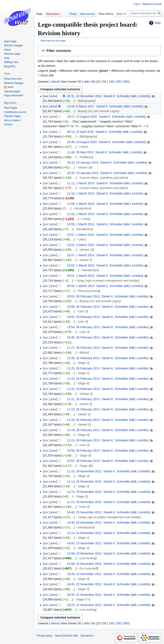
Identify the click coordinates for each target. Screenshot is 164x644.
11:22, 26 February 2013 (83, 389)
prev (53, 96)
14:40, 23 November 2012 (84, 512)
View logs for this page (53, 40)
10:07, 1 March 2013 (81, 255)
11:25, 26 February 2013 (83, 368)
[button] (99, 51)
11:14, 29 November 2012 (84, 482)
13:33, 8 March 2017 (81, 106)
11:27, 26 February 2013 (83, 348)
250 (119, 82)
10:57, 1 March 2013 (81, 235)
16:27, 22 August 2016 (82, 117)
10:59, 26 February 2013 (83, 451)
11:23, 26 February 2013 (83, 379)
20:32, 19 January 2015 (83, 173)
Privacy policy (45, 636)
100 (111, 82)
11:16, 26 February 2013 (83, 430)
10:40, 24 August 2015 (82, 142)
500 (126, 82)
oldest (55, 82)
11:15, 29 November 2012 (84, 471)
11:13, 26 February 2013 (83, 440)
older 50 (89, 82)
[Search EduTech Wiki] (146, 13)
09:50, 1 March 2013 (81, 286)
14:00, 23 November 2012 (84, 543)
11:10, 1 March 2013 (81, 193)
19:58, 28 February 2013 (83, 307)
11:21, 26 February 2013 (83, 399)
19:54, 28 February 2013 (83, 327)
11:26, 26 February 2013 (83, 358)
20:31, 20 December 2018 (84, 96)
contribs (144, 96)
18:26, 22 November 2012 (84, 584)
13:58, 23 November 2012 (84, 553)
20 (99, 82)
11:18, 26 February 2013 (83, 420)
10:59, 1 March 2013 (81, 224)
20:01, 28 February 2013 (83, 296)
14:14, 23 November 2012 (84, 533)
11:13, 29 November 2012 (84, 492)
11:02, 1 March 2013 (81, 214)
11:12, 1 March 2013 (81, 183)
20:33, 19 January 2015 (83, 162)
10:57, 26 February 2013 (83, 461)
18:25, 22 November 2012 (84, 595)
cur (46, 106)
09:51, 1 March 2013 (81, 276)
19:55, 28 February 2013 (83, 317)
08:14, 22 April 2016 (80, 132)
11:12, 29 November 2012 (84, 502)
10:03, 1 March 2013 (81, 265)
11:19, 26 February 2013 (83, 409)
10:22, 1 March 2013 (81, 245)
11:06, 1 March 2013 (81, 204)
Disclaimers (87, 636)
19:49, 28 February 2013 (83, 337)
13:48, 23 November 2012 (84, 564)
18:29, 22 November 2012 (84, 574)
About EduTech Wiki (66, 636)
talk (134, 96)
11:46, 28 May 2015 (80, 152)
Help (154, 23)
